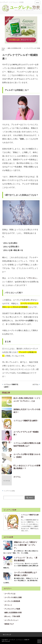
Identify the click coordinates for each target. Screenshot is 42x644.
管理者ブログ (9, 624)
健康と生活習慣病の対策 (14, 48)
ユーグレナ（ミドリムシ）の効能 (18, 640)
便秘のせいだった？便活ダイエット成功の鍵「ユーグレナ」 (26, 545)
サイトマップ (7, 635)
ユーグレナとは (10, 594)
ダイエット (8, 605)
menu (38, 3)
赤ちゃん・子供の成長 (12, 616)
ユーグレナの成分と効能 (13, 597)
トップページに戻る (9, 491)
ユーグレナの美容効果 (12, 601)
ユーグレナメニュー (11, 620)
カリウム (35, 384)
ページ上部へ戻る (39, 641)
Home (3, 48)
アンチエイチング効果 (12, 609)
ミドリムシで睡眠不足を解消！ (11, 386)
